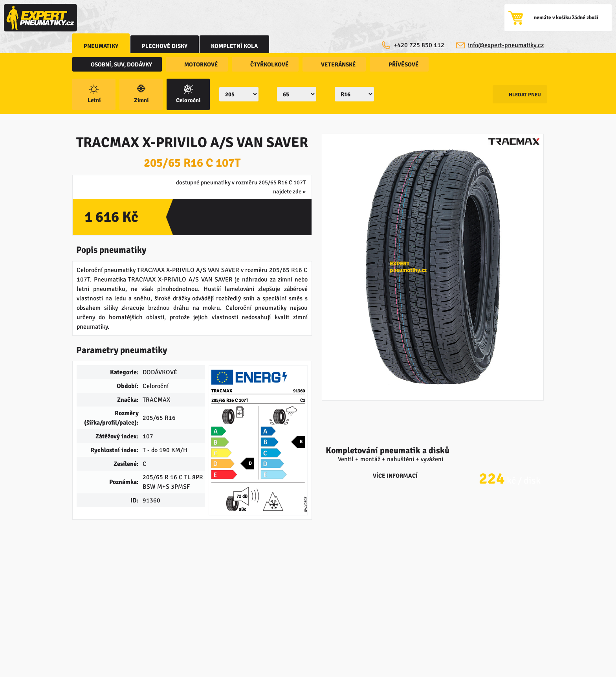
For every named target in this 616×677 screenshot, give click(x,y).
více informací (433, 455)
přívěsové (390, 65)
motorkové (198, 65)
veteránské (328, 65)
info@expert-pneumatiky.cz (505, 45)
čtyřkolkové (263, 65)
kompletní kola (237, 46)
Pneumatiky (102, 46)
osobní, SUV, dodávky (122, 65)
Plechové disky (167, 46)
